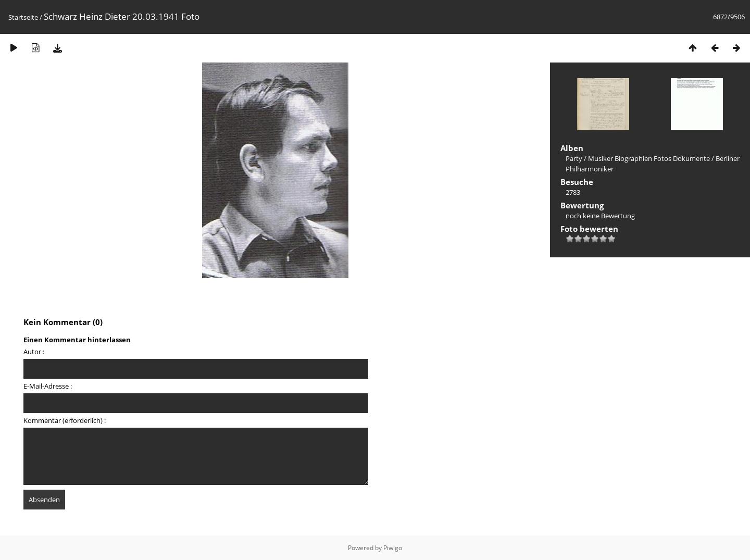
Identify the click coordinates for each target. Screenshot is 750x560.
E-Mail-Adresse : (48, 386)
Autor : (34, 352)
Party (574, 158)
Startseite (23, 17)
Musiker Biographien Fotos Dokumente (649, 158)
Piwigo (393, 548)
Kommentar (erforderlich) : (65, 420)
